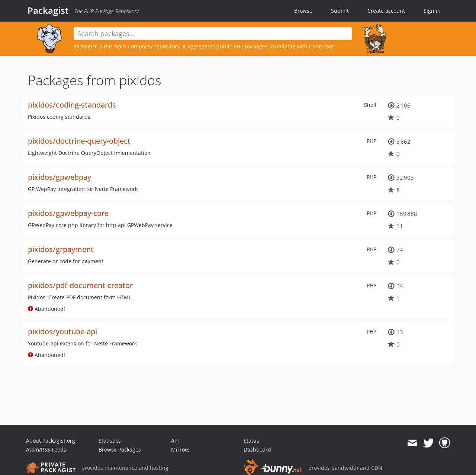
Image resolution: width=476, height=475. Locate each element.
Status (251, 441)
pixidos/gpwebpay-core (68, 213)
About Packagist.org (51, 441)
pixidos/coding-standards (72, 105)
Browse (303, 11)
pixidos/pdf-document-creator (80, 285)
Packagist (48, 10)
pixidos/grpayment (61, 249)
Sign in (432, 11)
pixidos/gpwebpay (59, 177)
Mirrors (180, 450)
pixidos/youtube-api (62, 331)
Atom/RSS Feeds (46, 450)
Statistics (110, 441)
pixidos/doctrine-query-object (79, 141)
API (175, 441)
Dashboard (257, 450)
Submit (340, 11)
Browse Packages (120, 450)
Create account (386, 11)
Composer (140, 46)
